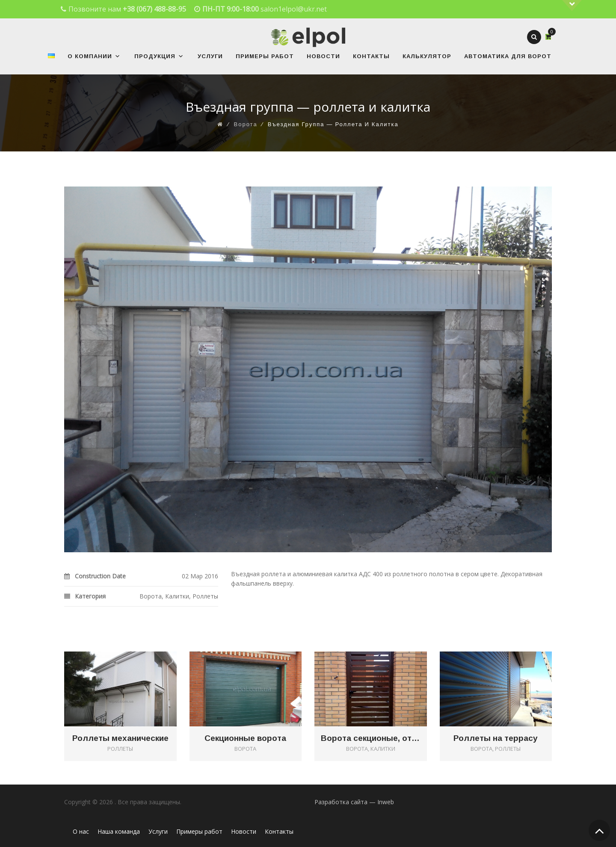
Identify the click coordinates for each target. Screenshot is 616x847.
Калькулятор (427, 56)
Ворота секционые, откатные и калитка (371, 738)
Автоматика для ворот (508, 56)
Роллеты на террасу (496, 738)
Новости (323, 56)
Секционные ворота (245, 738)
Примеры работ (265, 56)
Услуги (210, 56)
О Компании (94, 56)
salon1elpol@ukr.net (294, 9)
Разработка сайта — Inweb (354, 802)
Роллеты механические (120, 738)
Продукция (159, 56)
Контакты (371, 56)
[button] (116, 56)
